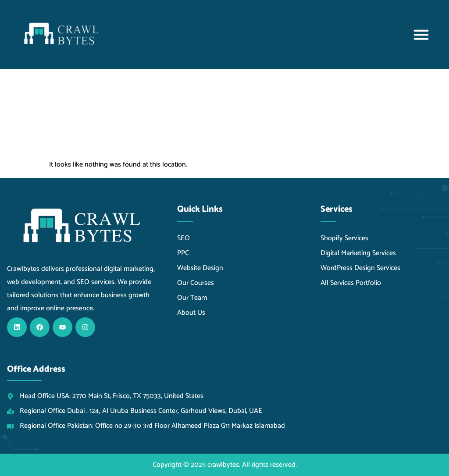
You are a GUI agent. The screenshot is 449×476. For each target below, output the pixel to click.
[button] (421, 35)
